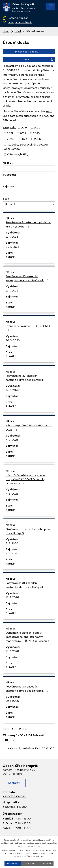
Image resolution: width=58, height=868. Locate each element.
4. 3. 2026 (12, 440)
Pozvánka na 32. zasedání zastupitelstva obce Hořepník (28, 378)
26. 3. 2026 (13, 340)
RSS (39, 59)
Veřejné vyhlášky (18, 154)
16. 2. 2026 (12, 651)
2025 (24, 139)
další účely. (36, 846)
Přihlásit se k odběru (34, 52)
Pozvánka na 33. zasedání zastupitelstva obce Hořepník (28, 278)
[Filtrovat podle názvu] (29, 168)
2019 (24, 128)
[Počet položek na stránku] (9, 740)
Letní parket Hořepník (20, 22)
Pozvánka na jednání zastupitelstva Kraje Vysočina (28, 224)
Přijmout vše (13, 863)
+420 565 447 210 (15, 807)
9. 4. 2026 (12, 237)
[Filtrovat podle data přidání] (29, 181)
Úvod (6, 31)
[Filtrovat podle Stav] (29, 204)
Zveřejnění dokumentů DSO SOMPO (29, 328)
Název (7, 163)
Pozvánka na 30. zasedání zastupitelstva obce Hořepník (28, 689)
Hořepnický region (18, 18)
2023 (36, 133)
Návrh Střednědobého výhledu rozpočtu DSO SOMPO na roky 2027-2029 (25, 479)
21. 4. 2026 (12, 247)
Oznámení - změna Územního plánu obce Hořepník (28, 531)
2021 (10, 133)
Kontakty (14, 783)
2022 (23, 133)
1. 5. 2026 (12, 553)
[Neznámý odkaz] (23, 729)
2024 (10, 139)
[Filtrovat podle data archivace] (29, 192)
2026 (38, 139)
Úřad (18, 31)
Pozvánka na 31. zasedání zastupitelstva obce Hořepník (28, 585)
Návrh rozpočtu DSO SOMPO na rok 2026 (29, 428)
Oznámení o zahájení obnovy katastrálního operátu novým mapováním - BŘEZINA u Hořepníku (28, 637)
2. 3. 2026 (12, 543)
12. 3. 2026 (12, 390)
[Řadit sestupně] (13, 163)
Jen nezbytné (30, 863)
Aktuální (11, 257)
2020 (37, 128)
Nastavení (46, 863)
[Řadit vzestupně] (13, 162)
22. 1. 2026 (12, 701)
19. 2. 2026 (12, 597)
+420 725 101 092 (14, 796)
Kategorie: (9, 127)
